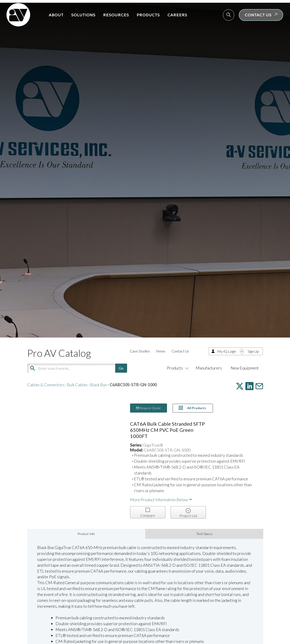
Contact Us (180, 351)
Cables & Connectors (46, 385)
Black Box (98, 385)
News (161, 351)
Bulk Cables (77, 385)
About (56, 15)
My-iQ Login (227, 351)
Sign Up (253, 351)
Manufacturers (209, 368)
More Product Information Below (161, 500)
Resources (116, 15)
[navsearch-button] (229, 15)
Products (148, 15)
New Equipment (245, 368)
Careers (177, 15)
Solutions (83, 15)
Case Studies (140, 351)
